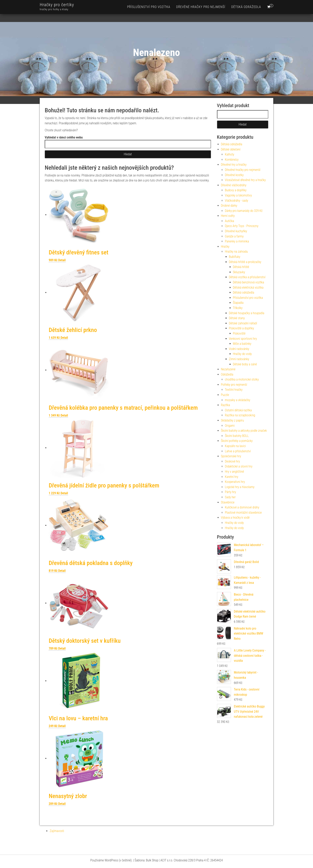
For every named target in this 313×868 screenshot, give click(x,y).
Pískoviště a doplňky (242, 328)
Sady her (230, 497)
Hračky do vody (242, 354)
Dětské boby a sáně (245, 364)
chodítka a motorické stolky (242, 379)
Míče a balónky (242, 344)
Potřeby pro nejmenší (234, 385)
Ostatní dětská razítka (238, 410)
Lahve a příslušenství (238, 451)
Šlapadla (238, 303)
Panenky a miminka (237, 241)
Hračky (225, 247)
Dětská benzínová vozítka (249, 282)
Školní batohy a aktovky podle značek (244, 431)
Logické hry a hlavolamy (240, 487)
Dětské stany (237, 318)
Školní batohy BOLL (237, 436)
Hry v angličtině (235, 472)
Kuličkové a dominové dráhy (242, 507)
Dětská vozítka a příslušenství (247, 277)
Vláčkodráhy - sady (237, 201)
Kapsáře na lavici (235, 446)
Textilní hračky (234, 390)
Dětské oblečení (231, 149)
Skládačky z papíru (232, 420)
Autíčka (230, 221)
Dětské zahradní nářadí (243, 323)
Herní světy (228, 216)
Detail (62, 260)
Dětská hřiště (241, 267)
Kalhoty (230, 154)
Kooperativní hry (235, 482)
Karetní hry (232, 477)
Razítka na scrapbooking (240, 415)
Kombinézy (232, 160)
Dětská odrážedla (246, 7)
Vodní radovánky (239, 349)
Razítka (226, 405)
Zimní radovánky (239, 359)
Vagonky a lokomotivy (238, 195)
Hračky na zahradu (236, 252)
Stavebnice (228, 502)
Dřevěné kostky (234, 175)
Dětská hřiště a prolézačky (245, 262)
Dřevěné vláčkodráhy (234, 185)
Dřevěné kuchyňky (236, 231)
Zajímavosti (57, 831)
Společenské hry (231, 456)
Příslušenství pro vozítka (149, 7)
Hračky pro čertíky (57, 5)
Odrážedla (227, 374)
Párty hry (231, 492)
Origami (230, 426)
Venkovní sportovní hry (243, 339)
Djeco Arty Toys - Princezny (242, 226)
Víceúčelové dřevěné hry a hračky (245, 180)
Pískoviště (239, 333)
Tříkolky (238, 308)
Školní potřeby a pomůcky (237, 441)
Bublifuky (235, 257)
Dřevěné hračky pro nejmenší (201, 7)
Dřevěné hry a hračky (234, 165)
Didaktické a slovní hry (239, 466)
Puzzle (225, 395)
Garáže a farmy (234, 236)
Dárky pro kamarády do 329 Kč (244, 211)
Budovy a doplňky (236, 190)
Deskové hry (232, 461)
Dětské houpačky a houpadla (247, 313)
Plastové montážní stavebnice (243, 513)
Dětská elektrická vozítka (248, 288)
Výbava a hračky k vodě (235, 518)
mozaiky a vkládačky (238, 400)
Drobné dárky (229, 206)
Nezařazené (228, 369)
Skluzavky (239, 272)
